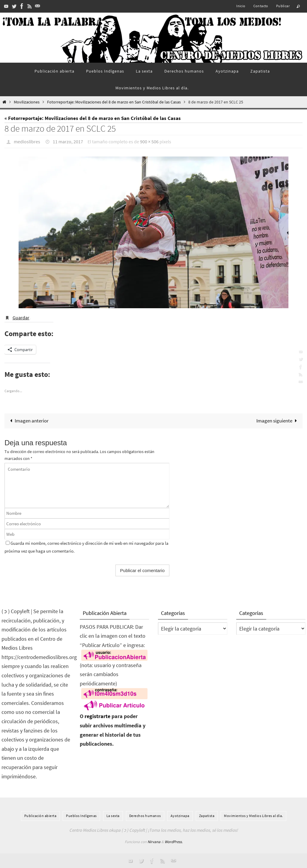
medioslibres (27, 142)
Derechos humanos (145, 816)
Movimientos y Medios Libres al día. (253, 816)
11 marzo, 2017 (68, 142)
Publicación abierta (40, 816)
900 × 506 (149, 142)
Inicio (241, 6)
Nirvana (154, 842)
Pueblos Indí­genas (81, 816)
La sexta (113, 816)
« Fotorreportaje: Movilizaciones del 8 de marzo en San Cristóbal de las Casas (93, 118)
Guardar (21, 318)
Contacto (261, 6)
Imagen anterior (28, 421)
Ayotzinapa (180, 816)
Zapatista (207, 816)
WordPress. (174, 842)
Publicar (283, 6)
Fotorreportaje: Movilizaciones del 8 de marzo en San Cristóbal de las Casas (114, 102)
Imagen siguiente (278, 421)
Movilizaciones (27, 102)
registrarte (97, 716)
